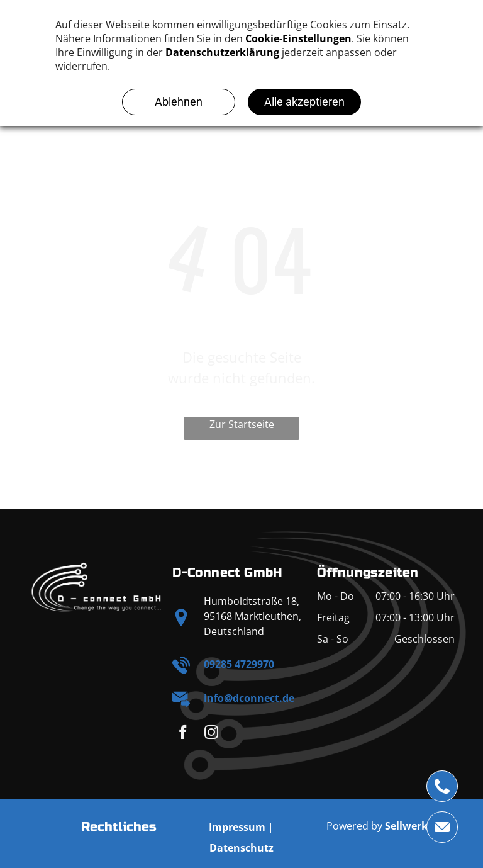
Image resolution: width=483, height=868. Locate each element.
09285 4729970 (239, 664)
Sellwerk (406, 826)
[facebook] (183, 734)
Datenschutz (241, 848)
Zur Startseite (242, 424)
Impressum (237, 827)
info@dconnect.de (249, 698)
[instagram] (211, 734)
